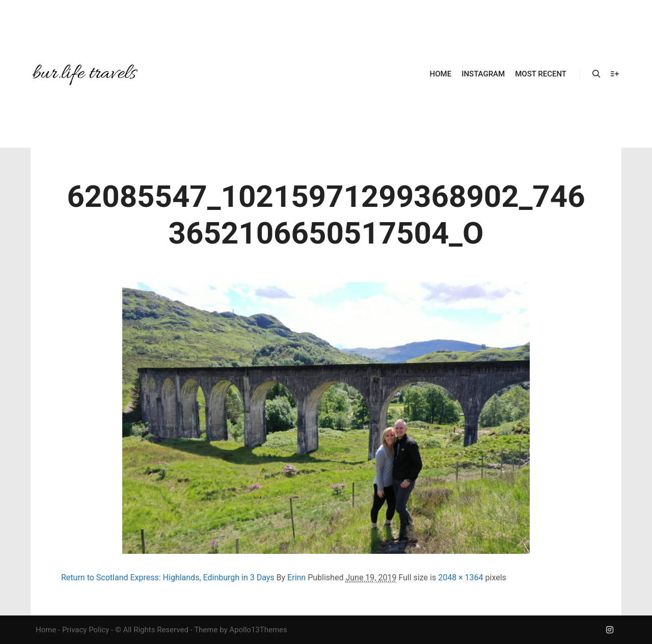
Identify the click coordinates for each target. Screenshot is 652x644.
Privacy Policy (86, 630)
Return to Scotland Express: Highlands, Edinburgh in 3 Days (168, 578)
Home (46, 630)
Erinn (296, 578)
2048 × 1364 (460, 578)
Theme (206, 630)
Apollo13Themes (258, 630)
